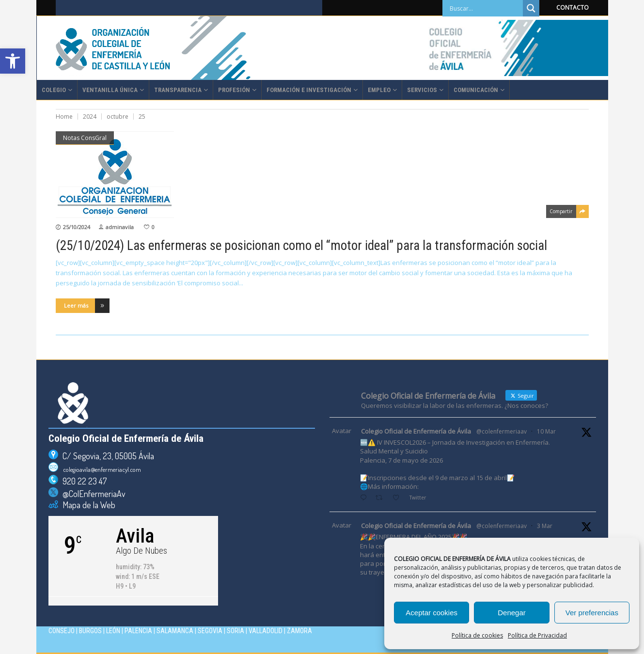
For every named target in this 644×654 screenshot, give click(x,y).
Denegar (512, 613)
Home (64, 117)
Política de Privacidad (537, 635)
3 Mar (545, 526)
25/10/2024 (77, 227)
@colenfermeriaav (502, 431)
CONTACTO (573, 8)
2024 (90, 117)
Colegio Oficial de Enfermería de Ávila (416, 431)
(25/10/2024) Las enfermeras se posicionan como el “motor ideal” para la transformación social (301, 246)
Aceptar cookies (432, 613)
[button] (13, 61)
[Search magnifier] (531, 8)
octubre (118, 117)
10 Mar (546, 431)
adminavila (120, 227)
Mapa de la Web (87, 505)
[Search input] (485, 8)
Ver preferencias (592, 613)
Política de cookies (477, 635)
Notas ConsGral (85, 138)
